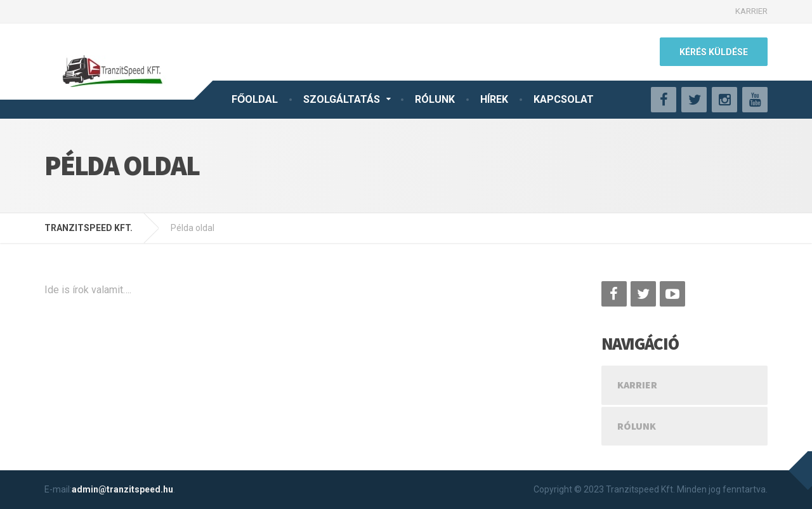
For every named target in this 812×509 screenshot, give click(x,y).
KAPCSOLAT (564, 99)
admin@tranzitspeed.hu (122, 489)
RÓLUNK (435, 99)
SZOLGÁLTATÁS (342, 99)
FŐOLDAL (255, 99)
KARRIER (751, 11)
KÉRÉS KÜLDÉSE (714, 52)
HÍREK (494, 99)
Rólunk (637, 426)
